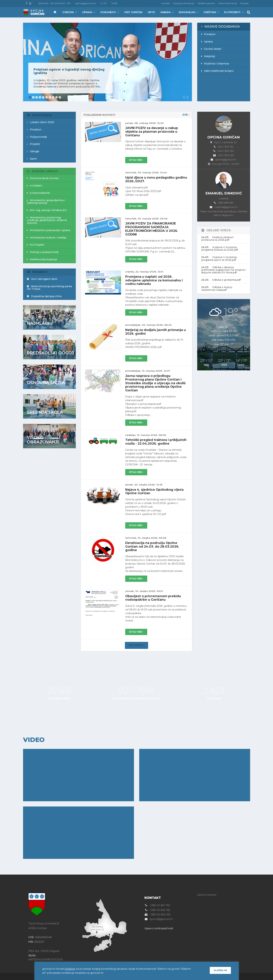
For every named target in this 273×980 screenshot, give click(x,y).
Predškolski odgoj (51, 353)
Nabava (167, 12)
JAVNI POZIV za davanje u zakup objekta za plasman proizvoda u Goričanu (152, 131)
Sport (32, 159)
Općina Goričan (207, 893)
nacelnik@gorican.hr (226, 207)
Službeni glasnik (206, 3)
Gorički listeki (211, 49)
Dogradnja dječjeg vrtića (44, 296)
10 (60, 97)
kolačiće (70, 969)
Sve (186, 115)
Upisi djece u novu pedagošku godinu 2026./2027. (150, 179)
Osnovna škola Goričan (43, 178)
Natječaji (208, 56)
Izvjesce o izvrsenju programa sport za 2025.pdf (219, 258)
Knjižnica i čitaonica (215, 64)
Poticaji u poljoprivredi (43, 252)
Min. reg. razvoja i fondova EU (47, 210)
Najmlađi (38, 323)
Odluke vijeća (219, 230)
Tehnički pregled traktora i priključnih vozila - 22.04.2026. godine (151, 440)
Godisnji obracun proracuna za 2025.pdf (217, 239)
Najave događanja (221, 27)
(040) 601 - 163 (63, 3)
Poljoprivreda (37, 137)
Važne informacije (228, 3)
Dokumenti (110, 12)
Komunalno (189, 12)
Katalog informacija (184, 3)
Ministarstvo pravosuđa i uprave (49, 230)
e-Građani (35, 186)
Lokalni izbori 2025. (41, 122)
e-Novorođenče (38, 193)
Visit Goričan (133, 12)
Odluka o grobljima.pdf (221, 280)
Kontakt (166, 3)
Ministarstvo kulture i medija (46, 238)
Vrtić (151, 12)
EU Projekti (234, 12)
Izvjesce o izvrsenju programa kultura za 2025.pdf (220, 248)
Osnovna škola (46, 383)
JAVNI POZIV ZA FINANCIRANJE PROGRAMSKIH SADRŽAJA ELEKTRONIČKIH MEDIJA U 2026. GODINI (152, 228)
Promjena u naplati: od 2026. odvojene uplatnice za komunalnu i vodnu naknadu (154, 278)
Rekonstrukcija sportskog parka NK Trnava (49, 288)
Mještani (211, 12)
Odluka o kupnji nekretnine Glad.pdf (217, 288)
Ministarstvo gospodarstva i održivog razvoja (46, 202)
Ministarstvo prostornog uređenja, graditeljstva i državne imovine (47, 220)
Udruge (33, 151)
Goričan (70, 12)
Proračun (208, 34)
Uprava (89, 12)
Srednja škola (45, 412)
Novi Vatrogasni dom (42, 279)
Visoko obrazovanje (43, 440)
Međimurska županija (42, 259)
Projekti (244, 3)
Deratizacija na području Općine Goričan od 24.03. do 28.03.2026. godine (153, 546)
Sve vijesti (137, 644)
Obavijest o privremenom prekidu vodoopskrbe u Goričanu (154, 596)
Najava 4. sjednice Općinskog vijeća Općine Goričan (156, 491)
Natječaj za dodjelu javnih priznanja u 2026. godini (156, 329)
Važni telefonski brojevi (217, 71)
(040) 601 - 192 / (47, 3)
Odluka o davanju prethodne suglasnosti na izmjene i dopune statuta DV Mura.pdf (224, 270)
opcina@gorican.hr (85, 3)
